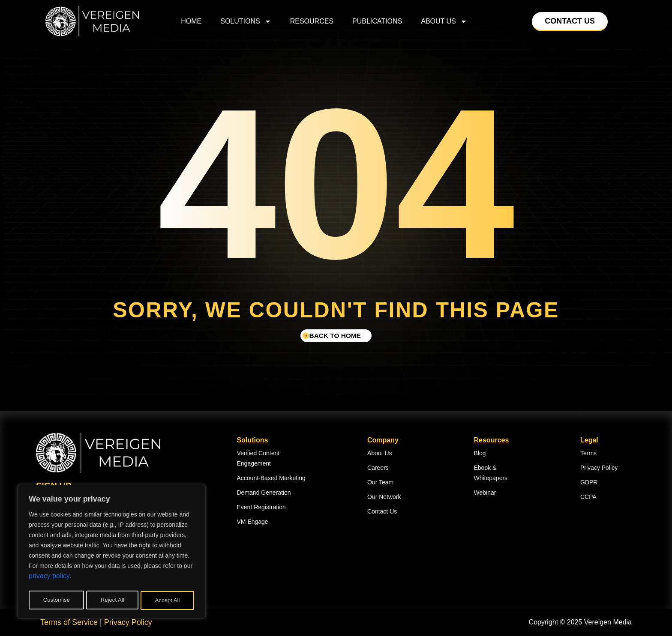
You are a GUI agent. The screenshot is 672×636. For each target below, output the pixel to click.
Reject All (112, 600)
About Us (444, 21)
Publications (377, 21)
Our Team (380, 482)
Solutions (246, 21)
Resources (312, 21)
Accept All (168, 600)
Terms (588, 453)
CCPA (588, 497)
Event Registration (261, 507)
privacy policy (49, 579)
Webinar (485, 493)
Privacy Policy (599, 468)
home (191, 21)
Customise (56, 600)
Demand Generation (264, 493)
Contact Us (382, 511)
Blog (480, 453)
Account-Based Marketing (271, 478)
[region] (111, 553)
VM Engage (253, 522)
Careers (378, 468)
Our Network (384, 497)
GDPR (589, 482)
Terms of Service (69, 622)
